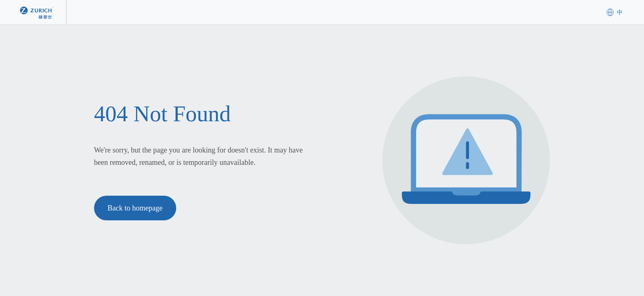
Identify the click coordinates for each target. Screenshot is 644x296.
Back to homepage (135, 208)
